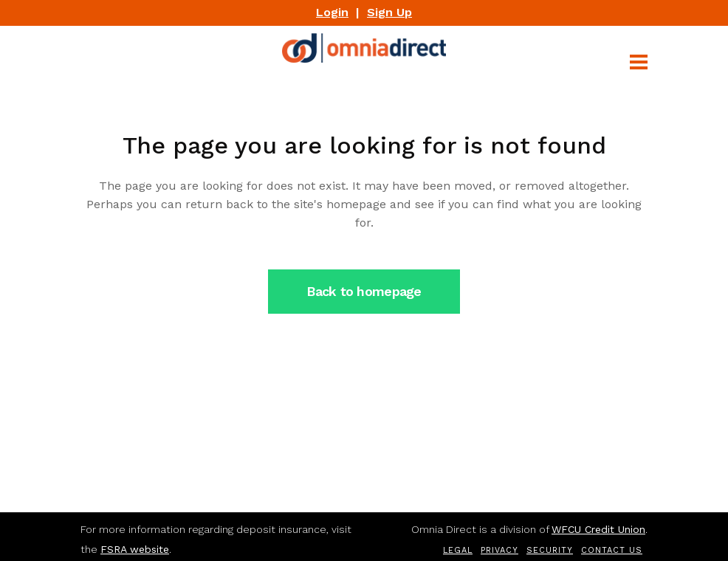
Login (332, 12)
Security (550, 550)
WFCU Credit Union (598, 529)
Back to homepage (364, 291)
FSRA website (135, 549)
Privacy (499, 550)
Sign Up (389, 12)
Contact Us (612, 550)
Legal (458, 550)
